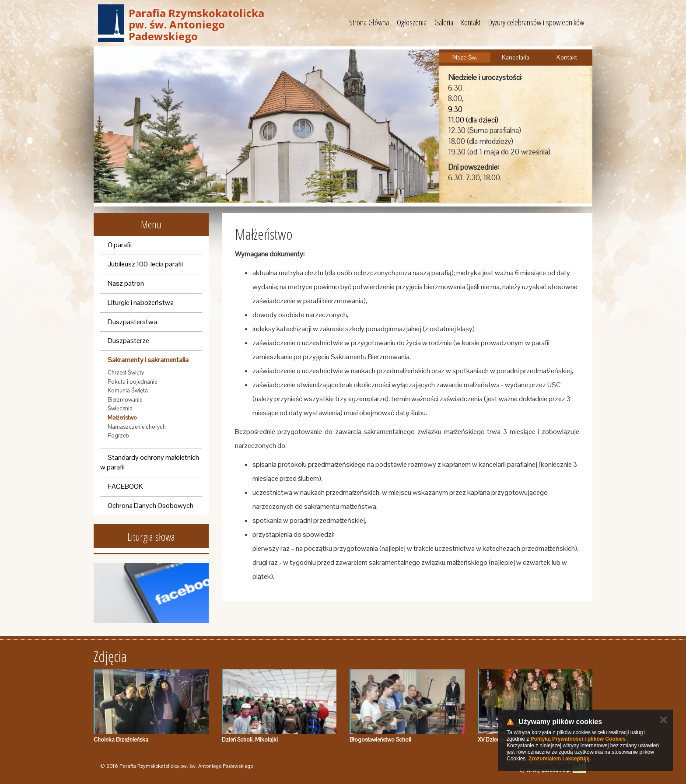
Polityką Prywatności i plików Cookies (578, 739)
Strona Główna (369, 22)
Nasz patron (126, 283)
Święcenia (120, 408)
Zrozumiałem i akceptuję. (560, 759)
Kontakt (471, 22)
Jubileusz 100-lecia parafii (145, 264)
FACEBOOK (125, 486)
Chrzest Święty (126, 373)
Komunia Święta (128, 390)
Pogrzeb (118, 436)
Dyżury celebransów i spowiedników (536, 22)
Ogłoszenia (412, 22)
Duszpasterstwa (132, 322)
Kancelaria (516, 57)
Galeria (444, 22)
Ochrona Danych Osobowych (150, 506)
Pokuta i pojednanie (132, 382)
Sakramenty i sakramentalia (148, 360)
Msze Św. (465, 57)
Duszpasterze (128, 341)
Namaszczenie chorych (137, 427)
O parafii (120, 245)
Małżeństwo (122, 418)
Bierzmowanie (125, 400)
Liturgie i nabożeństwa (141, 303)
